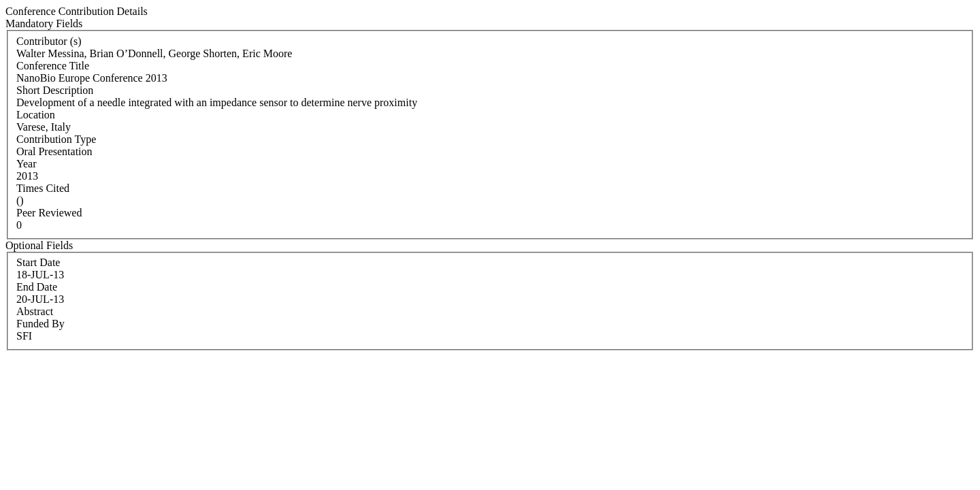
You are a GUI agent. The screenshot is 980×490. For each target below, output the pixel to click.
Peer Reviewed (49, 213)
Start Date (38, 262)
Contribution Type (56, 139)
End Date (37, 287)
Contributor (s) (49, 41)
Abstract (35, 311)
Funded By (40, 324)
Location (36, 115)
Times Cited (43, 188)
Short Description (55, 90)
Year (26, 164)
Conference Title (53, 66)
